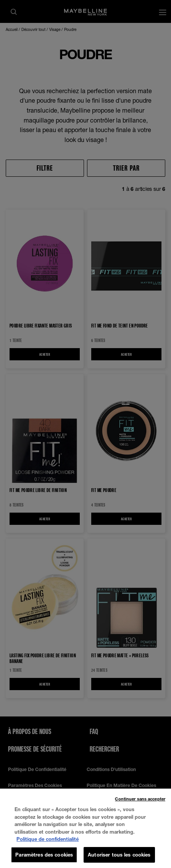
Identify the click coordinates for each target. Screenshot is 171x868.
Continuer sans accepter (140, 804)
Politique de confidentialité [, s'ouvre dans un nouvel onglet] (48, 845)
